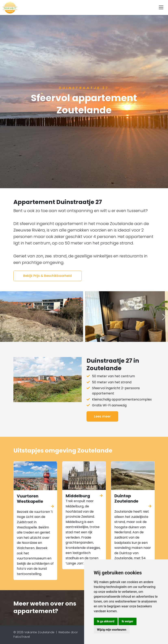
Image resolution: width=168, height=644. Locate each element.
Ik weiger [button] (127, 621)
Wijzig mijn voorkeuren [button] (112, 630)
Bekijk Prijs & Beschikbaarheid (47, 276)
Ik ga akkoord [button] (106, 621)
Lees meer (102, 416)
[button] (164, 317)
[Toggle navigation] (161, 7)
